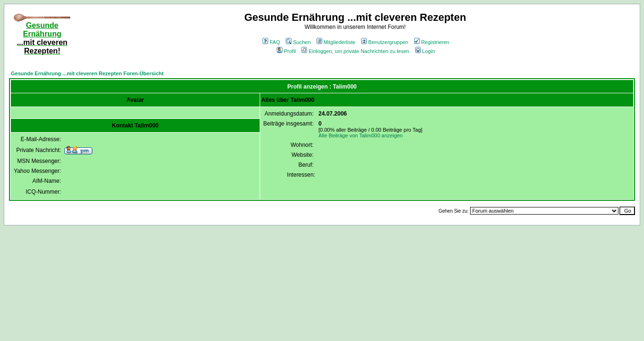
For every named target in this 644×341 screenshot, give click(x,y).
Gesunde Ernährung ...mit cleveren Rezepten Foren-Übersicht (87, 73)
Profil (286, 51)
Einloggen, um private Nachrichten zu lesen (355, 51)
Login (425, 51)
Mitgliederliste (336, 42)
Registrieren (432, 42)
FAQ (271, 42)
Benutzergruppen (385, 42)
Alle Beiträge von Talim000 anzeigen (361, 135)
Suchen (298, 42)
